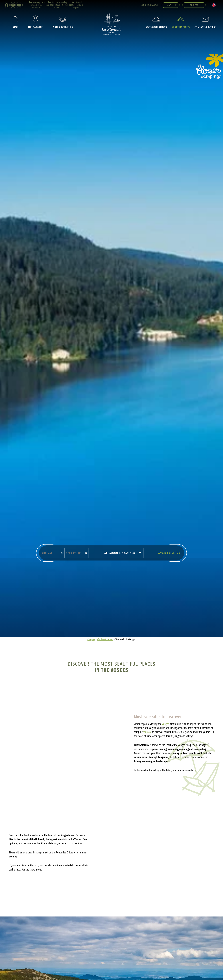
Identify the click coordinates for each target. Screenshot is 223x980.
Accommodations (156, 22)
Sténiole (147, 732)
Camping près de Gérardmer (100, 639)
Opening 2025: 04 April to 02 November (37, 5)
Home (15, 22)
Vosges (165, 724)
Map (173, 5)
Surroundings (181, 22)
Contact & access (205, 22)
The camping (36, 22)
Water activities (63, 22)
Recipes (194, 5)
